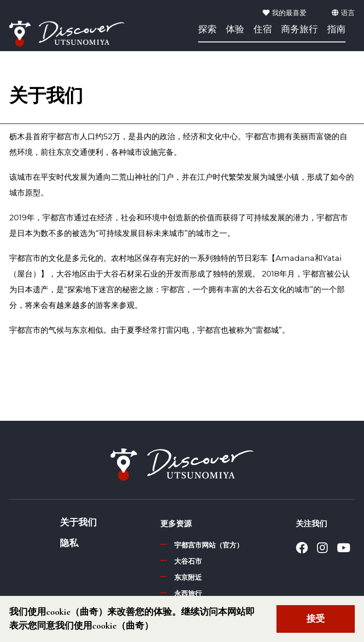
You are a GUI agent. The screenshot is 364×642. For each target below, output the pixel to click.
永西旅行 (188, 593)
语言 (343, 13)
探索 (207, 30)
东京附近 (188, 577)
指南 (336, 30)
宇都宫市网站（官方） (209, 545)
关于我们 (78, 523)
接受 (316, 619)
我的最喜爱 (285, 13)
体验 (235, 30)
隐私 (69, 543)
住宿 (263, 30)
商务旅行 (299, 30)
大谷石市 (188, 561)
